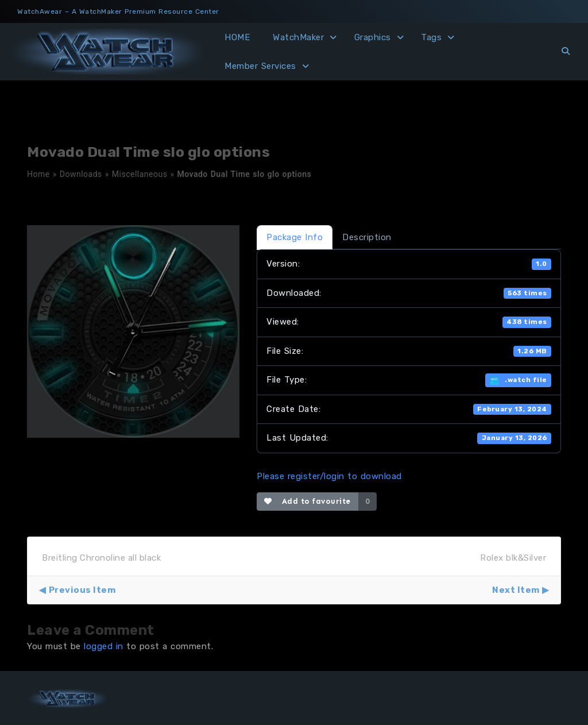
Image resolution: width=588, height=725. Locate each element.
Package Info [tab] (295, 237)
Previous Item (82, 590)
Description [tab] (367, 237)
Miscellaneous (140, 174)
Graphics (373, 37)
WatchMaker (298, 37)
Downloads (81, 174)
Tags (431, 37)
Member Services (260, 66)
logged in (104, 646)
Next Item (516, 590)
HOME (237, 37)
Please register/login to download (329, 476)
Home (38, 174)
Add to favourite (307, 501)
